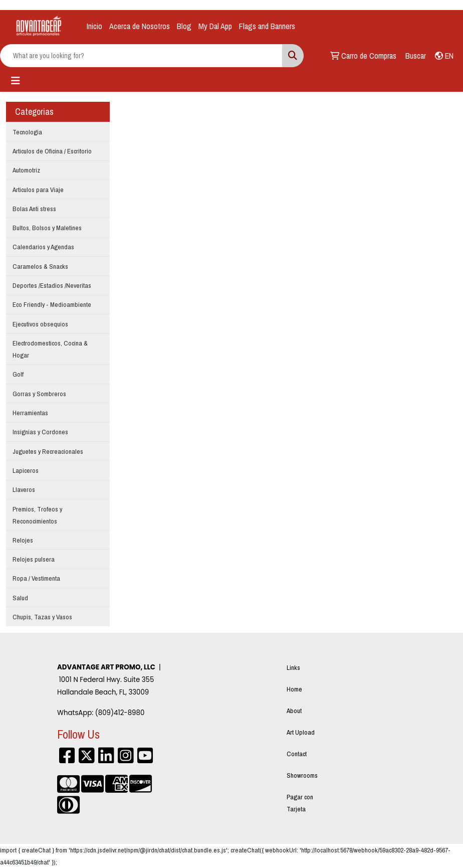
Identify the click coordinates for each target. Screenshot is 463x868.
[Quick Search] (141, 56)
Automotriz (26, 170)
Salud (20, 598)
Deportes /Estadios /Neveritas (52, 285)
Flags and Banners (267, 26)
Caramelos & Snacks (40, 266)
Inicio (94, 26)
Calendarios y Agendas (43, 247)
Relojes (23, 540)
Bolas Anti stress (34, 209)
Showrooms (302, 775)
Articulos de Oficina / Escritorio (52, 151)
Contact (297, 754)
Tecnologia (27, 132)
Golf (18, 374)
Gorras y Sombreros (39, 394)
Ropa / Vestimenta (36, 578)
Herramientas (30, 413)
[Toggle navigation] (16, 81)
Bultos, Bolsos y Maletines (47, 228)
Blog (184, 26)
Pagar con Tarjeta (300, 803)
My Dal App (215, 26)
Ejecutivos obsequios (40, 324)
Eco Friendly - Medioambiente (52, 304)
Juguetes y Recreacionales (48, 451)
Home (294, 689)
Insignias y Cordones (40, 432)
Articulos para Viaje (38, 190)
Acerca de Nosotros (140, 26)
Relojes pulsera (34, 559)
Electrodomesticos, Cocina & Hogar (50, 349)
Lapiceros (26, 470)
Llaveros (24, 489)
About (294, 711)
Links (293, 667)
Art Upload (301, 732)
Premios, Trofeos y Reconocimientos (37, 515)
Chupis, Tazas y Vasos (42, 617)
